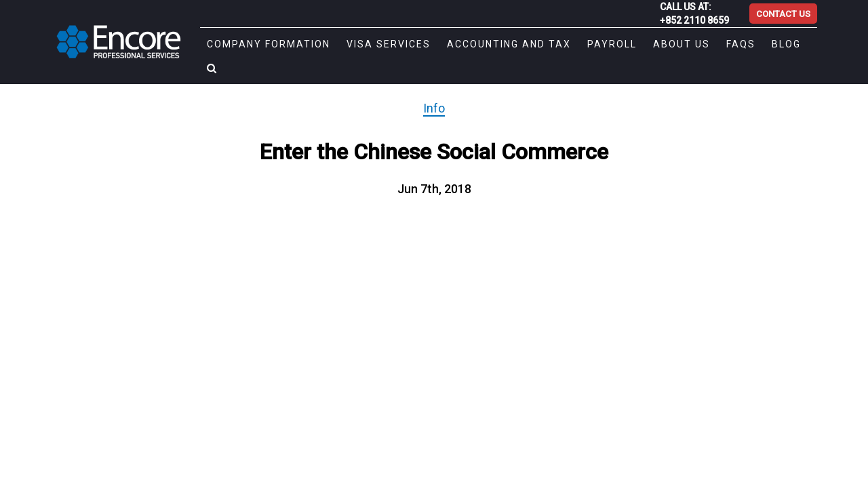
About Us (665, 44)
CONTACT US (783, 14)
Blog (770, 44)
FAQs (725, 44)
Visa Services (372, 44)
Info (434, 108)
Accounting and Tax (493, 44)
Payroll (596, 44)
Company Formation (252, 44)
